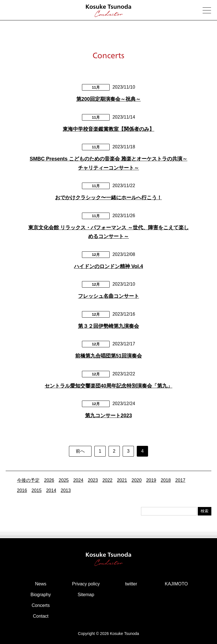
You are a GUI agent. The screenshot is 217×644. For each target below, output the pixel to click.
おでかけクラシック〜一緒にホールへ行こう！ (108, 198)
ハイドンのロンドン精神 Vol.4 (109, 266)
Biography (41, 595)
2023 (93, 480)
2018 (166, 480)
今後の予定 (28, 480)
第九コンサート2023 (108, 416)
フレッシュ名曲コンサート (108, 296)
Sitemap (86, 595)
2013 (66, 490)
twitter (131, 584)
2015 (37, 490)
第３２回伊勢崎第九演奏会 (108, 326)
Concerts (41, 605)
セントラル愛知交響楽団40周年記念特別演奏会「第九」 (108, 386)
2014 (51, 490)
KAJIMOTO (176, 584)
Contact (41, 616)
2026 (49, 480)
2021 (122, 480)
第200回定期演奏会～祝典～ (108, 99)
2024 (78, 480)
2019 (151, 480)
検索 (205, 511)
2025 (64, 480)
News (41, 584)
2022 (107, 480)
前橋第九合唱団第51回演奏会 (108, 356)
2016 (22, 490)
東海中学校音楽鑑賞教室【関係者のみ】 (108, 129)
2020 (137, 480)
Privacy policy (86, 584)
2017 (180, 480)
